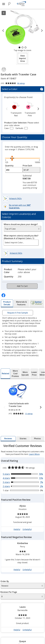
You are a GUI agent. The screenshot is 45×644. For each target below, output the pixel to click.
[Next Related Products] (41, 407)
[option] (16, 109)
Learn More (34, 454)
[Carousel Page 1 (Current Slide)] (19, 47)
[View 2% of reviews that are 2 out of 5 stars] (23, 486)
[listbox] (21, 243)
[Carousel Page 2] (22, 47)
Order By (5, 581)
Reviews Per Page (9, 592)
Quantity (9, 166)
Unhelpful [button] (27, 529)
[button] (22, 58)
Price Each (27, 166)
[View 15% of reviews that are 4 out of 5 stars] (23, 478)
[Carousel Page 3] (25, 47)
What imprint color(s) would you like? (21, 237)
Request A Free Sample (18, 313)
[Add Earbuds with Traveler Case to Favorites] (4, 69)
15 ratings (29, 414)
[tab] (7, 303)
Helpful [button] (17, 529)
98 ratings (21, 83)
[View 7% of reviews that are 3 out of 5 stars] (23, 482)
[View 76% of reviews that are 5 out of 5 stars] (23, 474)
